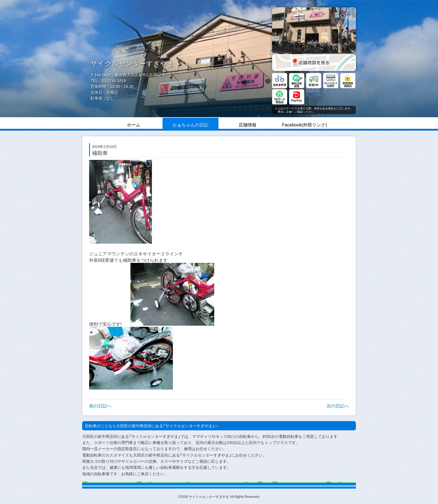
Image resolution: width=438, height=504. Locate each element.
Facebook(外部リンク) (305, 124)
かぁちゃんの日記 (191, 124)
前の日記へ (100, 405)
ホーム (134, 124)
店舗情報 (247, 124)
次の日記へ (338, 405)
